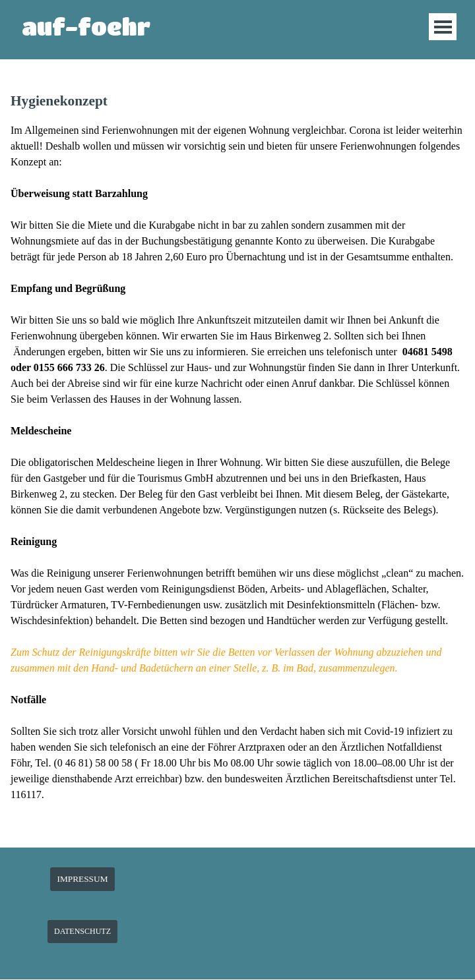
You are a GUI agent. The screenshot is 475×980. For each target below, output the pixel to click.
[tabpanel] (237, 462)
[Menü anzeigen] (443, 27)
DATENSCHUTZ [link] (82, 931)
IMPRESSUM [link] (82, 879)
